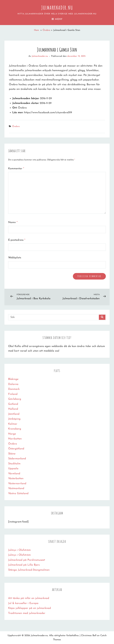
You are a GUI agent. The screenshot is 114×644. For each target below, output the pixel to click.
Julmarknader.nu (57, 8)
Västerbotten (16, 479)
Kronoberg (15, 429)
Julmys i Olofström (19, 550)
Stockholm (14, 464)
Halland (13, 409)
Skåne (12, 454)
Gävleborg (15, 399)
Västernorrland (17, 484)
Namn (13, 222)
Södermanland (17, 459)
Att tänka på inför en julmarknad (29, 598)
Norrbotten (15, 439)
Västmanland (16, 488)
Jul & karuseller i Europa (23, 603)
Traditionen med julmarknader (27, 613)
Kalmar (13, 424)
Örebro (46, 30)
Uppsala (13, 469)
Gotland (13, 404)
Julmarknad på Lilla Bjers (24, 565)
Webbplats (15, 258)
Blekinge (13, 379)
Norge (12, 434)
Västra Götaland (18, 493)
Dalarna (13, 384)
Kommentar (16, 169)
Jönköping (14, 419)
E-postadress (17, 240)
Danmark (14, 389)
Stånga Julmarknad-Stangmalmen (29, 570)
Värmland (14, 474)
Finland (13, 394)
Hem (37, 30)
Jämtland (14, 414)
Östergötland (16, 449)
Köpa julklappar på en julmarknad (30, 608)
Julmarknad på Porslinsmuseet (27, 560)
